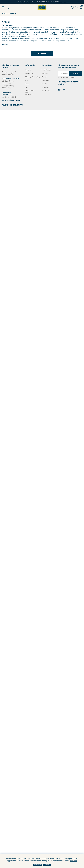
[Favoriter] (77, 7)
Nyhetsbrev (46, 91)
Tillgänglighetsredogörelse (30, 77)
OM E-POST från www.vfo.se (29, 93)
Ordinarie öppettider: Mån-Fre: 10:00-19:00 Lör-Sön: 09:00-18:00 (42, 2)
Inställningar (38, 865)
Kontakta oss (46, 70)
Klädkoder (45, 80)
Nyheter (28, 70)
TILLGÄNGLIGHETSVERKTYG (13, 105)
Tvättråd (45, 73)
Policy (27, 80)
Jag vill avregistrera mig (66, 77)
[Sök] (42, 14)
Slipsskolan (45, 87)
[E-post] (63, 73)
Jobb (27, 84)
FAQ (27, 87)
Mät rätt (44, 77)
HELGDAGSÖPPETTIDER (11, 100)
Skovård (44, 84)
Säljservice (29, 73)
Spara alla (47, 865)
